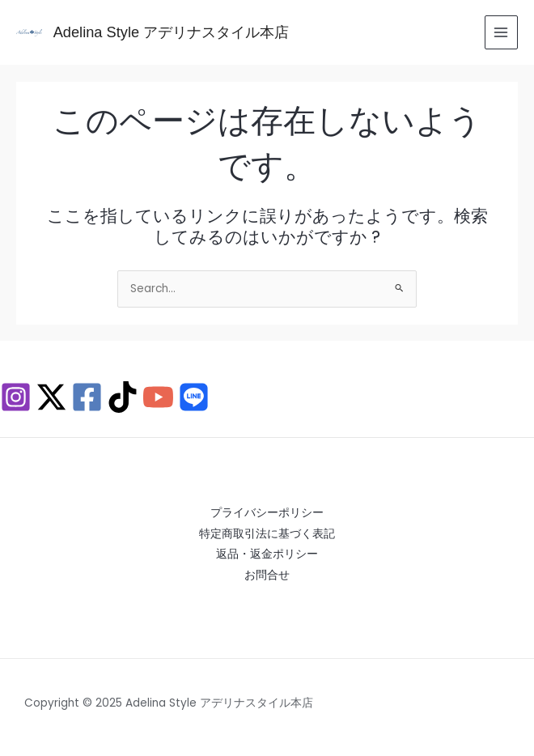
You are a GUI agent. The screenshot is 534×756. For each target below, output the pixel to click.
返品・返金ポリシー (267, 554)
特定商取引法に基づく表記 (267, 534)
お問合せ (267, 575)
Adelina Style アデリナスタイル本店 (172, 32)
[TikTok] (123, 397)
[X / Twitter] (51, 397)
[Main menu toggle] (501, 32)
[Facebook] (87, 397)
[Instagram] (16, 397)
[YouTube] (158, 397)
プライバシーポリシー (267, 513)
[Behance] (194, 397)
